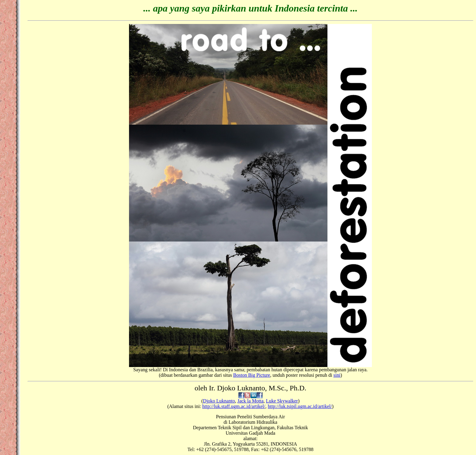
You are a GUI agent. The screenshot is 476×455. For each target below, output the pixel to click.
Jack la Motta (250, 401)
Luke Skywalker (282, 401)
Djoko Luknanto (219, 401)
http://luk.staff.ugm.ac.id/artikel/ (234, 406)
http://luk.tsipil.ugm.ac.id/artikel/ (300, 406)
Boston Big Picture (252, 375)
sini (337, 375)
